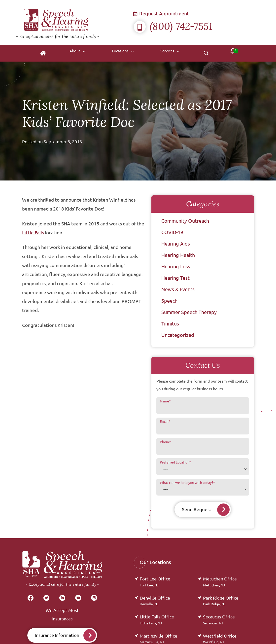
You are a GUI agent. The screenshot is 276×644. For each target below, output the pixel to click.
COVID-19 (172, 232)
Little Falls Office (157, 620)
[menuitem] (41, 53)
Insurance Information (57, 635)
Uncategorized (178, 335)
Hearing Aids (176, 244)
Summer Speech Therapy (189, 312)
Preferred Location (175, 462)
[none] (75, 53)
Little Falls (33, 233)
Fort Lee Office (155, 582)
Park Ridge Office (221, 601)
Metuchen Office (220, 582)
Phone (166, 442)
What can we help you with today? (187, 483)
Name (165, 401)
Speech (169, 301)
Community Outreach (185, 221)
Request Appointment (161, 14)
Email (165, 422)
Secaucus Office (219, 620)
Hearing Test (175, 278)
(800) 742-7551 (173, 26)
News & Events (178, 289)
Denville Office (155, 601)
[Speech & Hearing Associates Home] (75, 22)
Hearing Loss (176, 267)
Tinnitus (170, 324)
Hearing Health (178, 255)
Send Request (196, 510)
